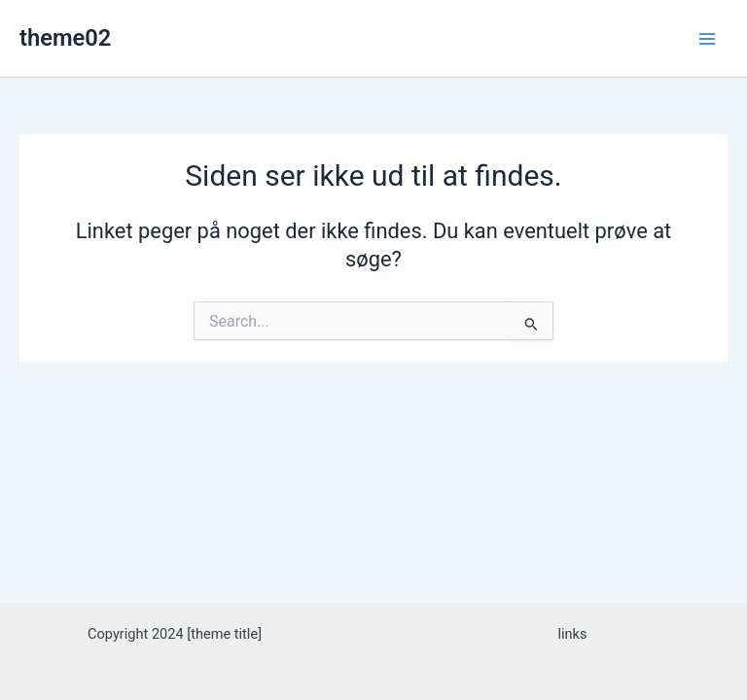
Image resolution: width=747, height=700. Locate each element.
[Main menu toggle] (707, 39)
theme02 (65, 38)
